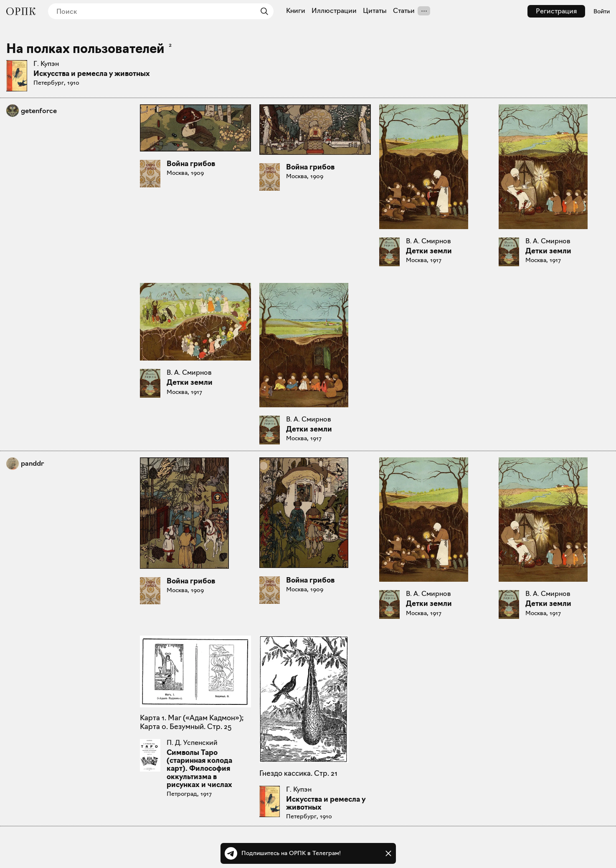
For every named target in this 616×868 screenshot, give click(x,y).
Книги (296, 11)
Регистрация (556, 11)
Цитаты (375, 11)
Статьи (404, 11)
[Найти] (262, 11)
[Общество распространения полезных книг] (21, 11)
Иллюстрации (334, 11)
